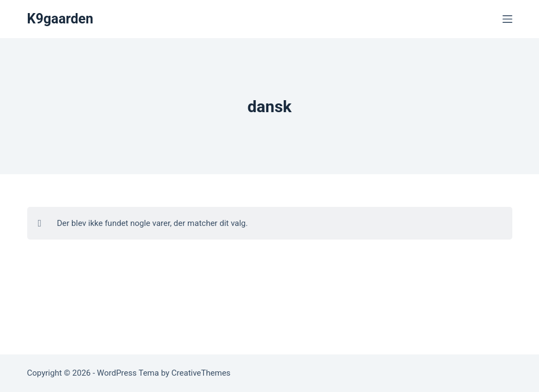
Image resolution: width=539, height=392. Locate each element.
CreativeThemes (201, 373)
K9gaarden (60, 19)
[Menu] (507, 19)
